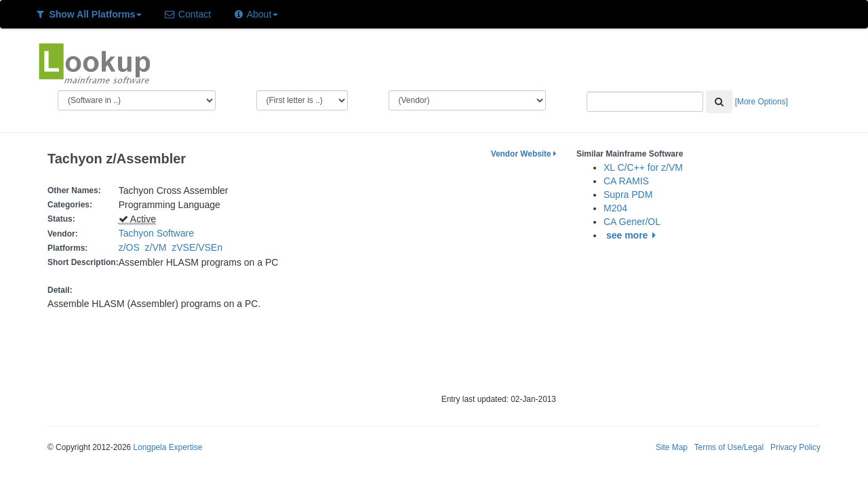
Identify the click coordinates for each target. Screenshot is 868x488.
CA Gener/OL (632, 222)
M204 (615, 208)
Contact (187, 14)
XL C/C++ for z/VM (643, 167)
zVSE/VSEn (199, 247)
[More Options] (762, 102)
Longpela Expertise (167, 447)
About (255, 14)
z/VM (159, 247)
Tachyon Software (156, 233)
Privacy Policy (795, 447)
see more (633, 235)
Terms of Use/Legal (729, 447)
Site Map (672, 447)
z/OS (132, 247)
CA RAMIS (626, 181)
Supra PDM (628, 195)
